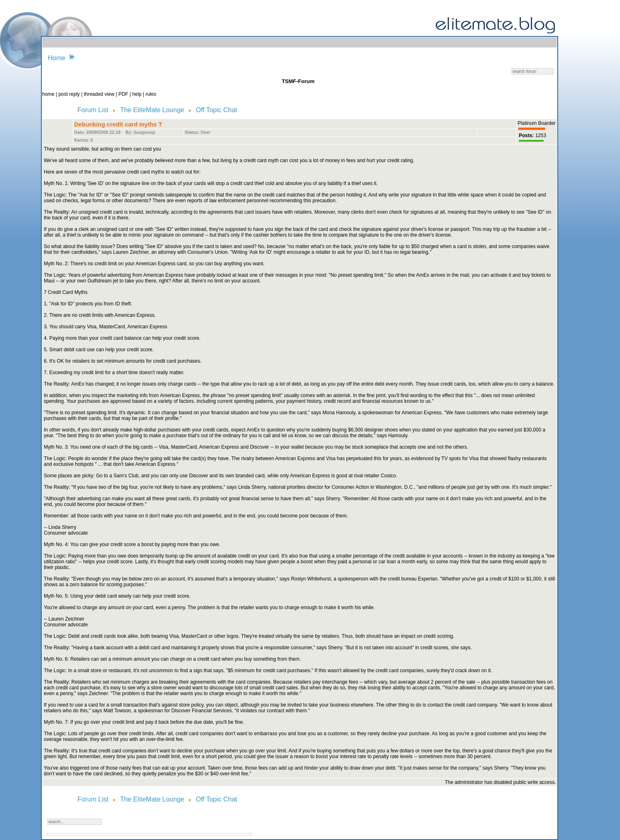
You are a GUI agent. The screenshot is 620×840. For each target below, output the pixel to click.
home (49, 94)
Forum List (94, 110)
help (138, 94)
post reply (70, 94)
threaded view (99, 94)
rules (151, 94)
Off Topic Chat (216, 110)
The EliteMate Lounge (153, 110)
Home (57, 58)
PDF (124, 94)
